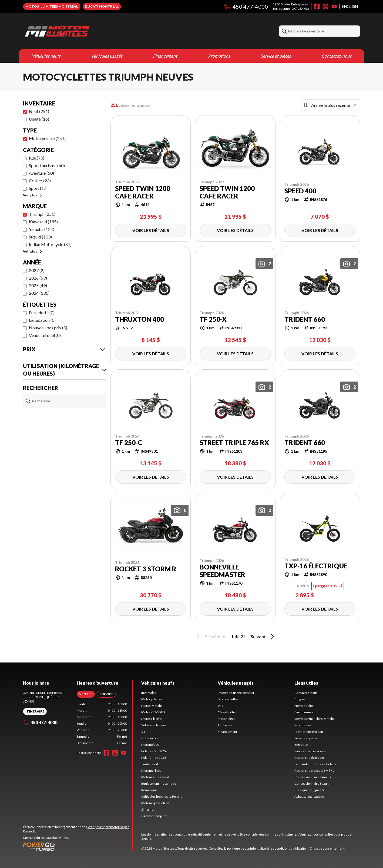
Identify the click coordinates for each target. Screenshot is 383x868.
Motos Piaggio (151, 719)
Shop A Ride (60, 838)
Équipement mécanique (159, 783)
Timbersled (150, 764)
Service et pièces (276, 56)
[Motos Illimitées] (90, 31)
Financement (165, 56)
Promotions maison (309, 732)
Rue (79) (37, 158)
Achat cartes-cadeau (309, 796)
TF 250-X (213, 319)
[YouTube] (334, 6)
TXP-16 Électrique (316, 566)
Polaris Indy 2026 (154, 758)
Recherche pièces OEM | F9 (314, 771)
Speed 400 (300, 191)
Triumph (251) (42, 214)
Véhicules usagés (107, 56)
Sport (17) (38, 188)
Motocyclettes (152, 699)
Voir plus (33, 195)
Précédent (210, 637)
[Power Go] (78, 846)
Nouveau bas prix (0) (48, 328)
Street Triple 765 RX (234, 443)
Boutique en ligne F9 (309, 790)
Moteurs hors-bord (155, 777)
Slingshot (148, 809)
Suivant (263, 637)
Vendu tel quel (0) (45, 335)
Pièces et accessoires (310, 751)
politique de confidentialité (246, 848)
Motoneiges (150, 745)
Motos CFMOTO (153, 712)
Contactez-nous (336, 56)
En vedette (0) (42, 312)
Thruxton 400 (140, 319)
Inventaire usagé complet (236, 693)
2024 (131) (39, 293)
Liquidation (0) (42, 320)
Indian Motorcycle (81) (50, 244)
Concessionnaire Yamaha (313, 777)
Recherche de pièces (310, 758)
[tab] (86, 694)
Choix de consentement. (327, 848)
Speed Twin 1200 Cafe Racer (143, 192)
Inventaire (149, 693)
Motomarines (151, 771)
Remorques (150, 790)
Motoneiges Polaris (155, 803)
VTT (144, 732)
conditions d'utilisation (291, 848)
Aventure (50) (41, 173)
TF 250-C (129, 443)
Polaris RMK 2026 (154, 751)
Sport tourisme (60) (47, 165)
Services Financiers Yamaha (315, 719)
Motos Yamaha (152, 706)
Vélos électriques (154, 725)
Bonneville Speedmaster (222, 571)
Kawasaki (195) (43, 222)
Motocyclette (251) (47, 138)
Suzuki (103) (40, 237)
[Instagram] (325, 6)
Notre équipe (304, 706)
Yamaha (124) (42, 229)
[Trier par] (331, 105)
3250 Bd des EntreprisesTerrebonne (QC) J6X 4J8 (291, 6)
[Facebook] (317, 6)
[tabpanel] (102, 724)
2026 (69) (38, 278)
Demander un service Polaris (315, 764)
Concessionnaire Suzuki (312, 783)
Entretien (301, 745)
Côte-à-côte (150, 738)
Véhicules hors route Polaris (162, 796)
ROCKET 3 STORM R (146, 569)
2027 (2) (37, 270)
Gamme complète (154, 816)
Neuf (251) (39, 111)
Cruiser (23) (40, 180)
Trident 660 (305, 319)
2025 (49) (38, 285)
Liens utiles (306, 683)
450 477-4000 (246, 6)
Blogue (300, 699)
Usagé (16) (39, 119)
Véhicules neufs (46, 56)
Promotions (219, 56)
